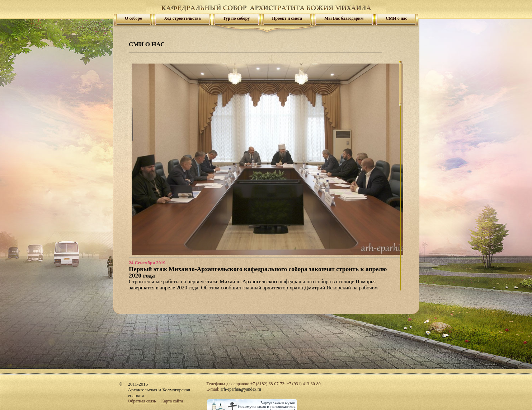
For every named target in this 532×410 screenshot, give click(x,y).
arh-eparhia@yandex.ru (241, 389)
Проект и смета (287, 18)
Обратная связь (142, 401)
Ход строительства (183, 18)
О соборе (133, 18)
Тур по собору (237, 18)
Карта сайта (172, 401)
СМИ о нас (396, 18)
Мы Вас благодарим (344, 18)
